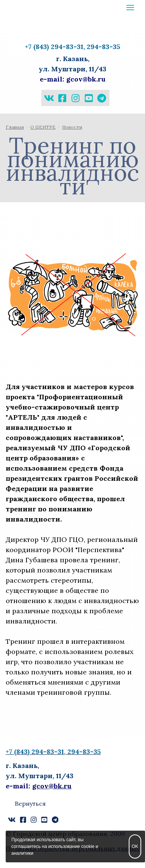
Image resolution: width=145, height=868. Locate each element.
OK (135, 846)
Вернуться (30, 803)
